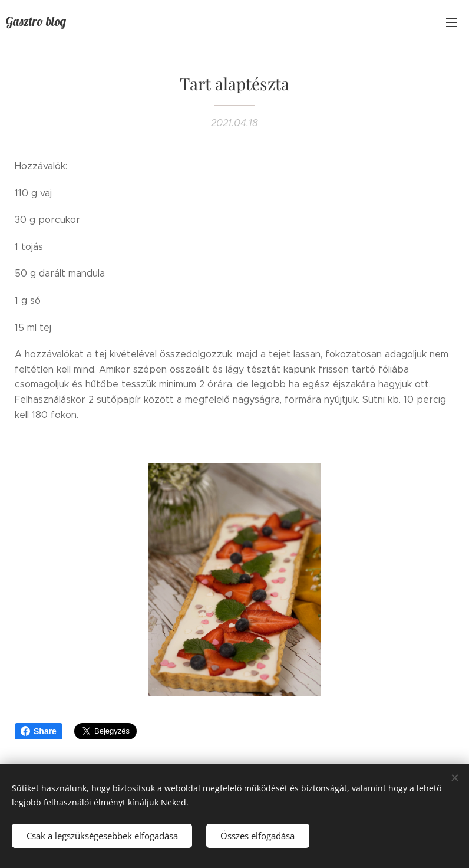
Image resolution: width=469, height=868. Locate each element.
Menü (451, 22)
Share (39, 731)
